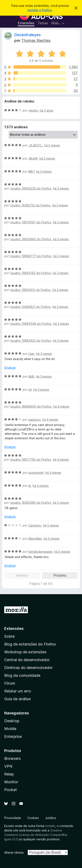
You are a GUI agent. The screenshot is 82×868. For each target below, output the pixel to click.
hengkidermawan (40, 552)
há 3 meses (44, 171)
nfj (30, 390)
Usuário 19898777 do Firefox (31, 256)
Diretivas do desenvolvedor (28, 668)
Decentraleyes (28, 35)
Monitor (11, 782)
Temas (43, 23)
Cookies (33, 818)
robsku (33, 110)
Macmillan (35, 538)
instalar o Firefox (40, 10)
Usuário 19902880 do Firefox (31, 239)
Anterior (22, 575)
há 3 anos (46, 110)
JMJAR (33, 158)
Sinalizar (10, 368)
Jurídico (51, 818)
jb (30, 486)
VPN (8, 766)
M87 (31, 171)
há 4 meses (61, 406)
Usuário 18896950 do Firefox (31, 406)
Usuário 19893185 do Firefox (30, 273)
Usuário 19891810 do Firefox (30, 290)
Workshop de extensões (25, 652)
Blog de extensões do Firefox (30, 644)
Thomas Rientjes (36, 40)
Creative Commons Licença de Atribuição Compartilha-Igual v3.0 (36, 835)
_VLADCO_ (35, 145)
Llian (31, 354)
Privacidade (13, 818)
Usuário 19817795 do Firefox (31, 459)
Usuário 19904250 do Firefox (31, 188)
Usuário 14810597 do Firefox (31, 222)
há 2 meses (52, 145)
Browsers (12, 758)
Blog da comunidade (22, 675)
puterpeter (36, 473)
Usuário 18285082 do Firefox (31, 503)
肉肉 (31, 376)
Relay (9, 774)
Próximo (60, 575)
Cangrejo (35, 525)
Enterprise (13, 736)
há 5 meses (61, 503)
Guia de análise (17, 699)
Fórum (10, 683)
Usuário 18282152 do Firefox (30, 205)
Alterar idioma (14, 852)
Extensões (26, 23)
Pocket (11, 790)
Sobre (9, 636)
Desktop (12, 721)
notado (50, 826)
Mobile (10, 729)
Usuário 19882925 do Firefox (31, 341)
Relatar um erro (18, 691)
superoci (34, 420)
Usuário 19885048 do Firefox (31, 324)
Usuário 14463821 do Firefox (30, 307)
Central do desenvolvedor (27, 660)
